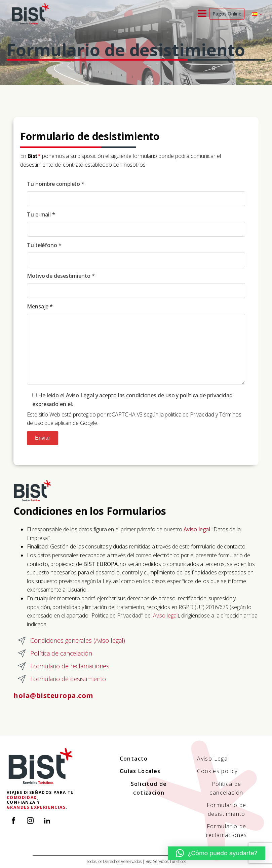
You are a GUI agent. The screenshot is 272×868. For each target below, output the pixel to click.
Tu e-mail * (136, 225)
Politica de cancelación (226, 788)
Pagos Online (227, 14)
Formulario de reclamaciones (227, 831)
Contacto (134, 759)
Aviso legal (165, 615)
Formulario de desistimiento (227, 809)
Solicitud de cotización (149, 788)
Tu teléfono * (136, 256)
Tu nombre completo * (136, 194)
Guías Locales (140, 771)
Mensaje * (136, 346)
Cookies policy (217, 771)
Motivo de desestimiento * (136, 286)
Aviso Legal (213, 759)
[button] (217, 853)
